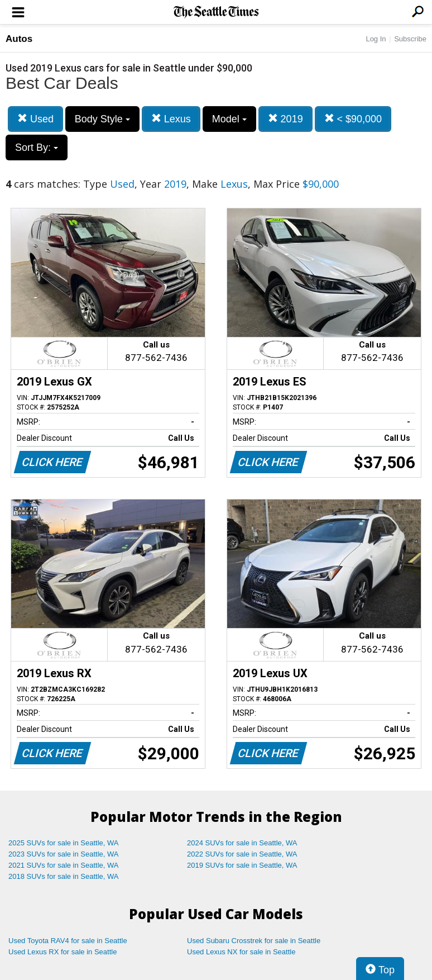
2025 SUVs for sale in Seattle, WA (64, 843)
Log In (376, 39)
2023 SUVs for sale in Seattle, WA (64, 854)
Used (35, 119)
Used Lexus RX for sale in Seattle (63, 952)
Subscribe (410, 39)
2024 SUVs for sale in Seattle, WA (242, 843)
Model (229, 119)
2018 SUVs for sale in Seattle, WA (64, 876)
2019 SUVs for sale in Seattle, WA (242, 865)
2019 (285, 119)
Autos (19, 39)
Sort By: (37, 148)
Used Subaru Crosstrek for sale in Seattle (254, 941)
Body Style (102, 119)
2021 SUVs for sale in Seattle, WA (64, 865)
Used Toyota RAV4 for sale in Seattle (68, 941)
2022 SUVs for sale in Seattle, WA (242, 854)
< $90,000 (353, 119)
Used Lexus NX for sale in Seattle (241, 952)
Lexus (171, 119)
